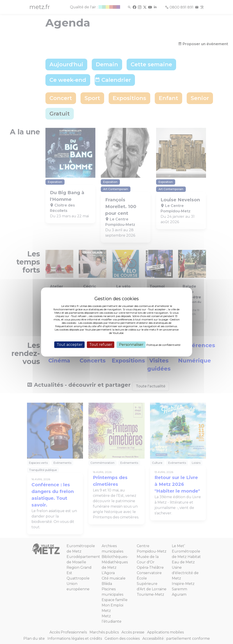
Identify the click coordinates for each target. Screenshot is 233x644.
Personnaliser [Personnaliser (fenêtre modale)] (131, 345)
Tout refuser (101, 345)
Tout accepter (70, 345)
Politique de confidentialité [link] (163, 345)
